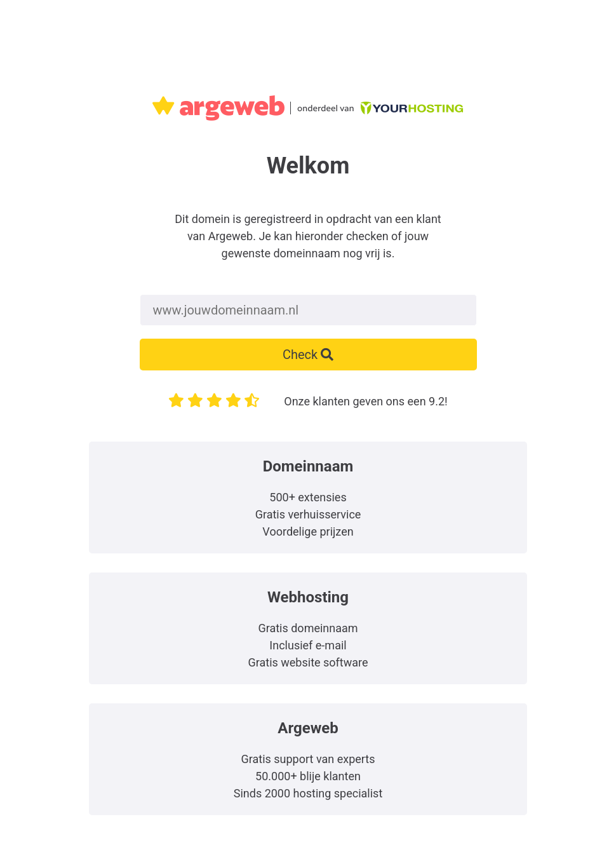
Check (308, 355)
